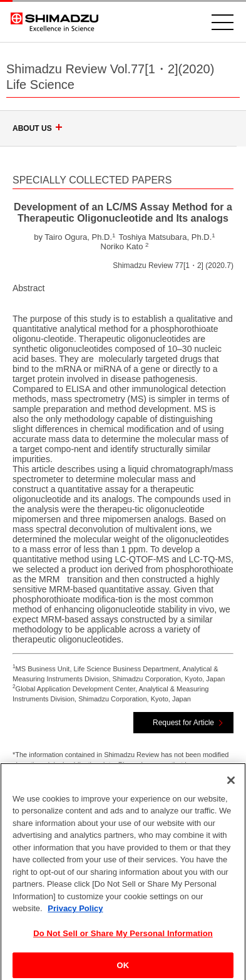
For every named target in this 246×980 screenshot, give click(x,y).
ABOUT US (39, 128)
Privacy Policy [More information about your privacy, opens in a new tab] (75, 915)
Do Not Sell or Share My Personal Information (123, 940)
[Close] (231, 786)
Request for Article (183, 723)
